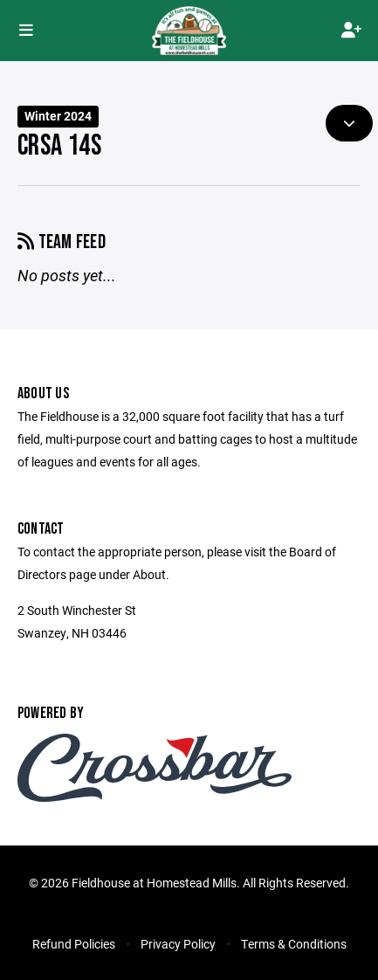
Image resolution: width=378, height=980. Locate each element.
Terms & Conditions (294, 944)
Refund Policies (74, 944)
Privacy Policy (178, 944)
